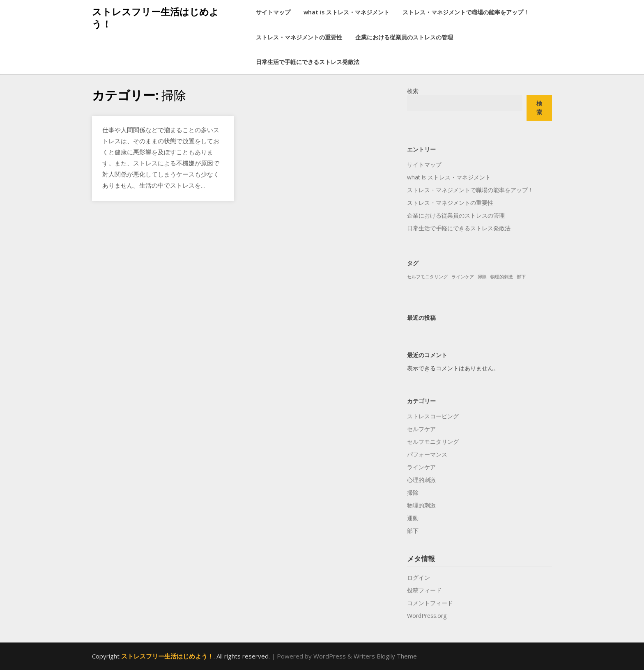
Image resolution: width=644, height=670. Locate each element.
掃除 (413, 492)
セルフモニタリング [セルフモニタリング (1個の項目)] (427, 277)
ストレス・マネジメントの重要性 (299, 37)
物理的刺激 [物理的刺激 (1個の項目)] (502, 277)
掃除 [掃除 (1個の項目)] (482, 277)
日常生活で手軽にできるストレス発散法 (308, 62)
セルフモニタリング (433, 442)
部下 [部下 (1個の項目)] (521, 277)
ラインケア (421, 467)
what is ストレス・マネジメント (346, 12)
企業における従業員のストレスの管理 (404, 37)
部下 (413, 531)
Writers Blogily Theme (385, 656)
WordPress (330, 656)
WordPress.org (427, 616)
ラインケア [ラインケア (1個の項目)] (463, 277)
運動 (413, 518)
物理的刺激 (421, 505)
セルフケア (421, 429)
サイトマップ (273, 12)
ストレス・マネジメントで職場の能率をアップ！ (466, 12)
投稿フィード (424, 590)
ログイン (419, 577)
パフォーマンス (427, 454)
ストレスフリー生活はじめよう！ (155, 18)
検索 (413, 91)
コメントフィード (430, 603)
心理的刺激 (421, 480)
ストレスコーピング (433, 416)
